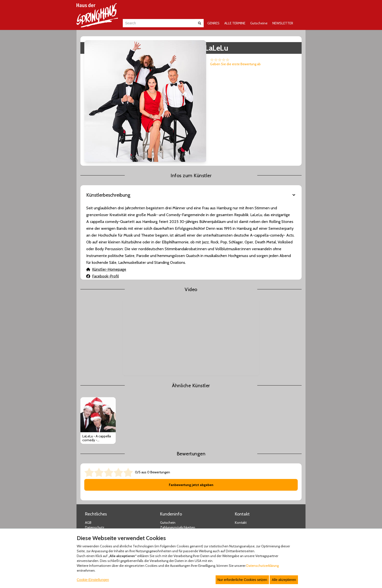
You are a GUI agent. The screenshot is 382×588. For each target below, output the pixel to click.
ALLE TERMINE (235, 23)
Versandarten (170, 469)
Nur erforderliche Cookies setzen (242, 580)
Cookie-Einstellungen (93, 580)
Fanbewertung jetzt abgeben (191, 422)
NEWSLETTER (283, 23)
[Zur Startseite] (97, 15)
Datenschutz (95, 464)
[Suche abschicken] (200, 23)
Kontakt (241, 459)
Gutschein (168, 459)
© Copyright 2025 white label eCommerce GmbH (192, 522)
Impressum (94, 469)
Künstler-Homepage (106, 206)
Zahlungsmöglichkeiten (178, 464)
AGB (88, 459)
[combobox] (159, 23)
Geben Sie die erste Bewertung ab (172, 64)
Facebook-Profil (103, 213)
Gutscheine (259, 23)
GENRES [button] (213, 23)
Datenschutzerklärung (263, 566)
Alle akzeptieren (284, 580)
